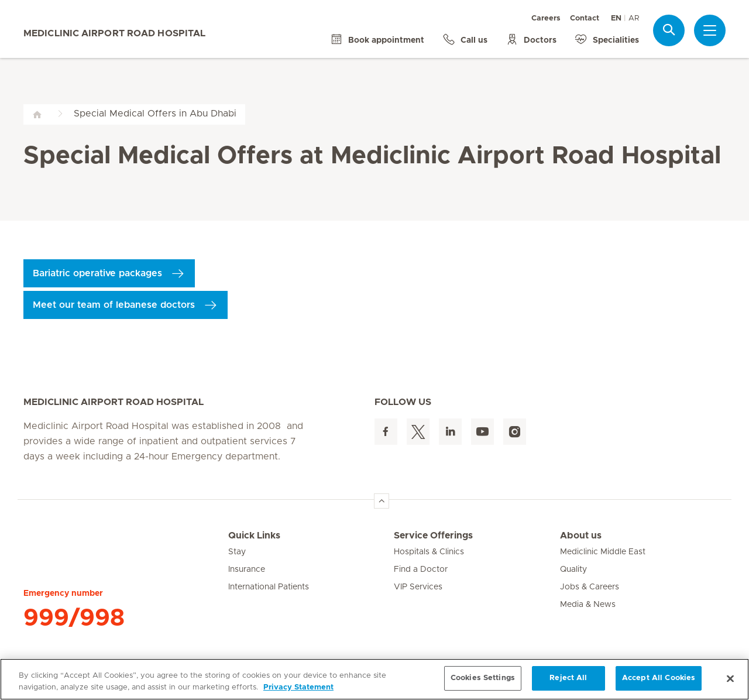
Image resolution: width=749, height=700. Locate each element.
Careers (546, 18)
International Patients (269, 587)
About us (581, 536)
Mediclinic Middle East (603, 552)
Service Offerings (433, 536)
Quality (573, 569)
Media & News (588, 605)
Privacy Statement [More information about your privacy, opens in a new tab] (298, 687)
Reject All (568, 678)
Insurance (247, 569)
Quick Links (254, 536)
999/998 (74, 618)
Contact (585, 18)
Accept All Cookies (659, 678)
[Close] (730, 678)
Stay (237, 552)
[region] (374, 679)
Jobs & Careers (590, 587)
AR (634, 18)
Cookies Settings (483, 678)
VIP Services (418, 587)
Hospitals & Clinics (429, 552)
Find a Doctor (421, 569)
